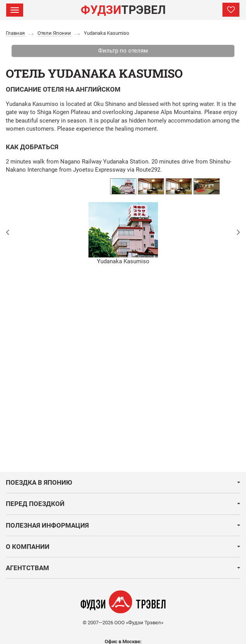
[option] (123, 186)
